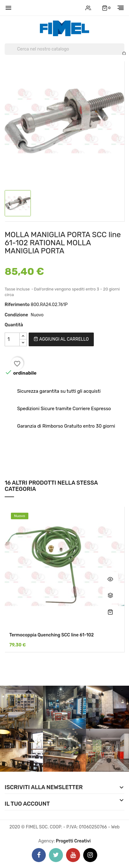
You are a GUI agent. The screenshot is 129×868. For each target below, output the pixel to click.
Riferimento (17, 305)
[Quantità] (12, 339)
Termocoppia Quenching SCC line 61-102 (52, 635)
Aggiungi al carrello (61, 339)
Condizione (16, 315)
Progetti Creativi (73, 841)
